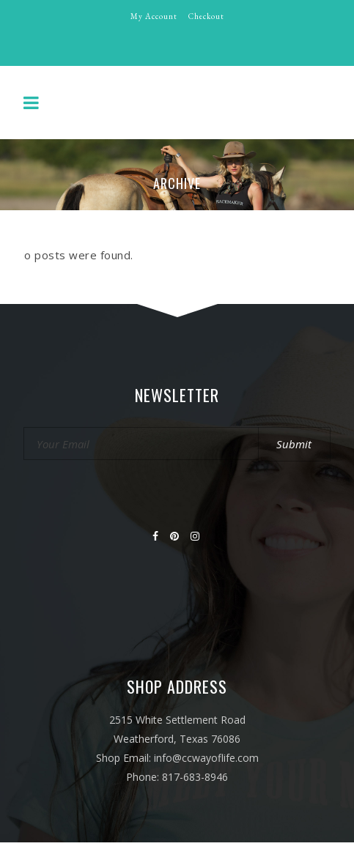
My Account (154, 16)
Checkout (206, 16)
